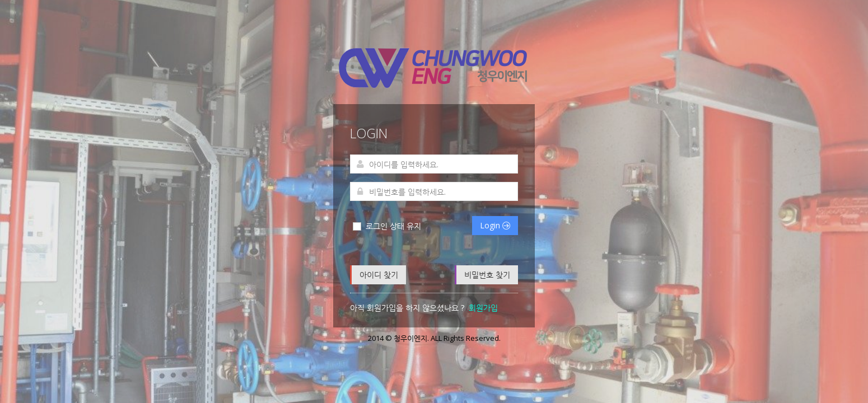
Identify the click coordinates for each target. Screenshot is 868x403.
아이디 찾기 (379, 275)
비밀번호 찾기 (487, 275)
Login (495, 225)
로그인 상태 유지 (386, 226)
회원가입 (483, 308)
